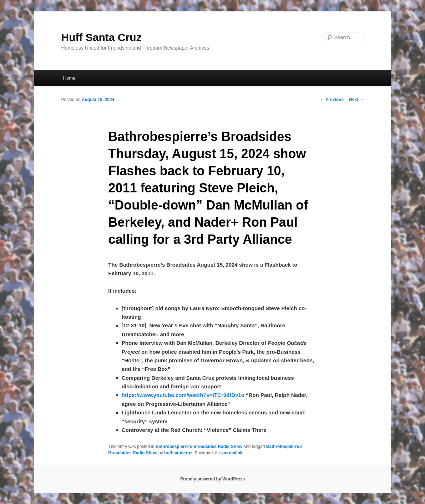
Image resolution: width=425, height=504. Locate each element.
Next (356, 100)
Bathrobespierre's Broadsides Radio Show (199, 447)
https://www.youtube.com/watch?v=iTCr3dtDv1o (183, 395)
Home (69, 78)
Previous (332, 100)
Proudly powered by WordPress (212, 479)
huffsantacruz (178, 453)
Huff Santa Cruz (102, 37)
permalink (232, 453)
